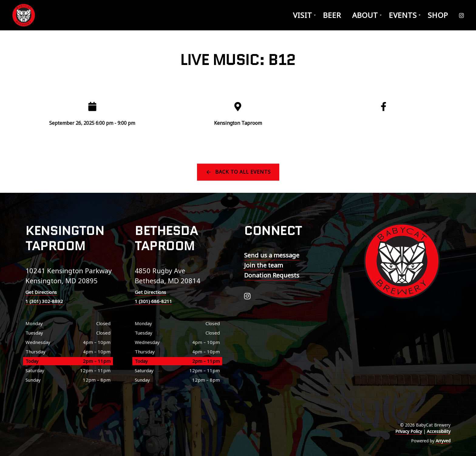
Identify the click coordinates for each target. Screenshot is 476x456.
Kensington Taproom (238, 123)
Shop (438, 15)
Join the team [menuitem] (263, 265)
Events (403, 15)
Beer (332, 15)
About (365, 15)
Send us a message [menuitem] (272, 255)
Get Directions (41, 292)
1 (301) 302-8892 (44, 301)
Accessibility (439, 431)
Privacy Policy (409, 431)
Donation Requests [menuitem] (272, 275)
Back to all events (243, 172)
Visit (303, 15)
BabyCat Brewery (24, 15)
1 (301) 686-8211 (153, 301)
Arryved (443, 441)
